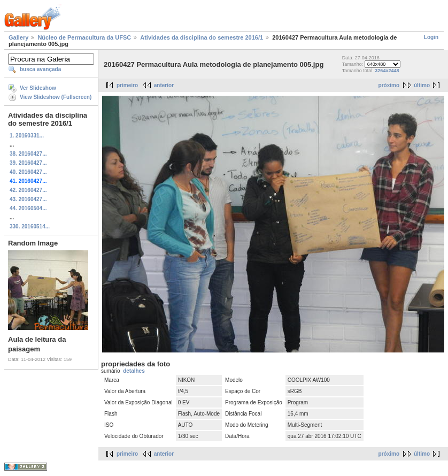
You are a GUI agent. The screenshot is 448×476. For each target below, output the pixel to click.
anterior (164, 85)
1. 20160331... (27, 136)
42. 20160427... (28, 190)
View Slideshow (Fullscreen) (56, 97)
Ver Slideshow (38, 88)
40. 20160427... (28, 172)
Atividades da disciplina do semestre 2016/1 (202, 37)
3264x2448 (387, 71)
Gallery (18, 37)
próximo (389, 85)
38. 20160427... (28, 154)
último (422, 85)
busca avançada (40, 69)
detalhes (134, 371)
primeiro (127, 85)
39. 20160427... (28, 163)
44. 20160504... (28, 208)
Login (431, 37)
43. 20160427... (28, 199)
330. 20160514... (30, 227)
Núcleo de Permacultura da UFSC (84, 37)
